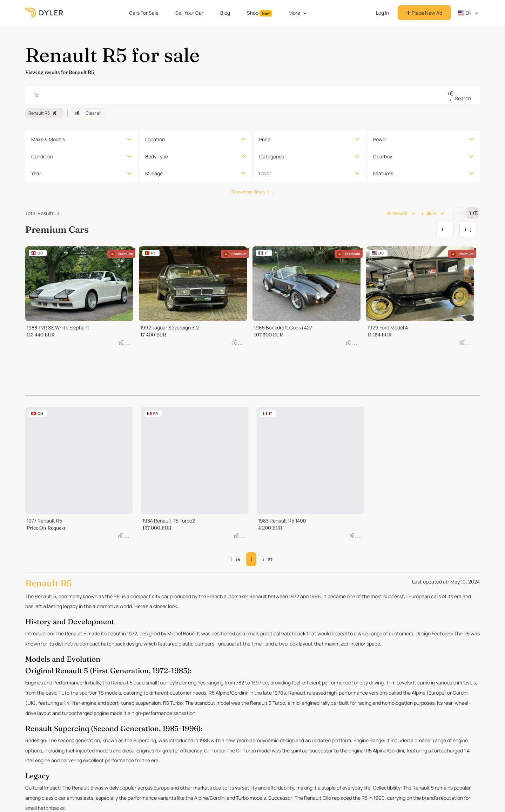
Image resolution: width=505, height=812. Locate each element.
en (465, 13)
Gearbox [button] (383, 156)
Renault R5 (44, 113)
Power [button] (380, 139)
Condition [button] (42, 156)
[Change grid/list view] (459, 213)
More (294, 13)
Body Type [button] (157, 156)
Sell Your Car (189, 13)
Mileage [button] (154, 173)
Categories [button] (272, 156)
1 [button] (252, 470)
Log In (382, 13)
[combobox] (252, 95)
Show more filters (252, 192)
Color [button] (265, 173)
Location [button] (155, 139)
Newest (397, 213)
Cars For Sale (144, 13)
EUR (429, 213)
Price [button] (265, 139)
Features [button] (383, 173)
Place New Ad (424, 13)
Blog (225, 13)
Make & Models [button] (48, 139)
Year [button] (36, 173)
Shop (260, 13)
